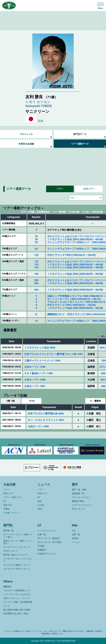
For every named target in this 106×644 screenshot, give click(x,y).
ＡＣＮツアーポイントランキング (18, 560)
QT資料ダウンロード (47, 554)
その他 (41, 505)
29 (36, 236)
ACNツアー (89, 189)
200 (36, 280)
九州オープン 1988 (35, 380)
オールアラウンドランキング (17, 547)
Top (73, 531)
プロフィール (26, 134)
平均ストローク (11, 551)
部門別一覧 (8, 531)
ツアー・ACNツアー (13, 497)
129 (36, 255)
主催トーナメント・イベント (17, 598)
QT (5, 501)
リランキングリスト (81, 497)
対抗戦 (75, 538)
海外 (40, 501)
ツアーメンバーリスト (82, 505)
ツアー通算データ (80, 144)
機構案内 (7, 587)
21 (36, 314)
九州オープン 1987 (35, 386)
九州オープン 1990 (35, 367)
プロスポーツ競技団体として (17, 590)
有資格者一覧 (78, 493)
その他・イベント (12, 513)
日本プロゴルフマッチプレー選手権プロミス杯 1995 (53, 354)
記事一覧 (42, 534)
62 (36, 249)
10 (36, 321)
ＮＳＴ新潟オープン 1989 (39, 373)
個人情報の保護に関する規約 (17, 610)
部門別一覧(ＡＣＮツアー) (15, 555)
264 (36, 290)
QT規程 (41, 546)
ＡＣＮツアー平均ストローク (17, 569)
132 (36, 261)
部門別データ (80, 134)
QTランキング (78, 509)
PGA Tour (8, 505)
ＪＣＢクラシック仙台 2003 (40, 348)
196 (36, 274)
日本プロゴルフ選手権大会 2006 (46, 413)
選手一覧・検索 (79, 490)
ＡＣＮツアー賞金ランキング (17, 565)
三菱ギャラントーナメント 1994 (42, 361)
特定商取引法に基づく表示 (16, 614)
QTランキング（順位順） (49, 538)
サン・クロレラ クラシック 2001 (46, 420)
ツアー (60, 189)
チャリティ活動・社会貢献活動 (18, 602)
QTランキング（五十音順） (50, 542)
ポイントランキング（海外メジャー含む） (18, 536)
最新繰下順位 (78, 501)
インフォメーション (47, 531)
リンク (6, 606)
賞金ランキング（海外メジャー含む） (18, 542)
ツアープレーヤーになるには (17, 594)
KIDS (40, 509)
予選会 (6, 509)
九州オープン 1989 (38, 426)
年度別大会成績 (26, 144)
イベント (76, 542)
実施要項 (42, 550)
